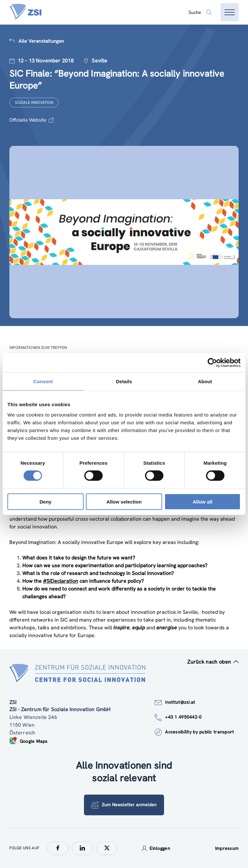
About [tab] (205, 381)
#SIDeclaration (61, 581)
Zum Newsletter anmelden (124, 805)
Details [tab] (124, 381)
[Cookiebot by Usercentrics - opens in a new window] (212, 363)
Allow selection (124, 501)
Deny (45, 501)
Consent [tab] (43, 381)
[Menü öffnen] (230, 12)
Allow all (203, 501)
